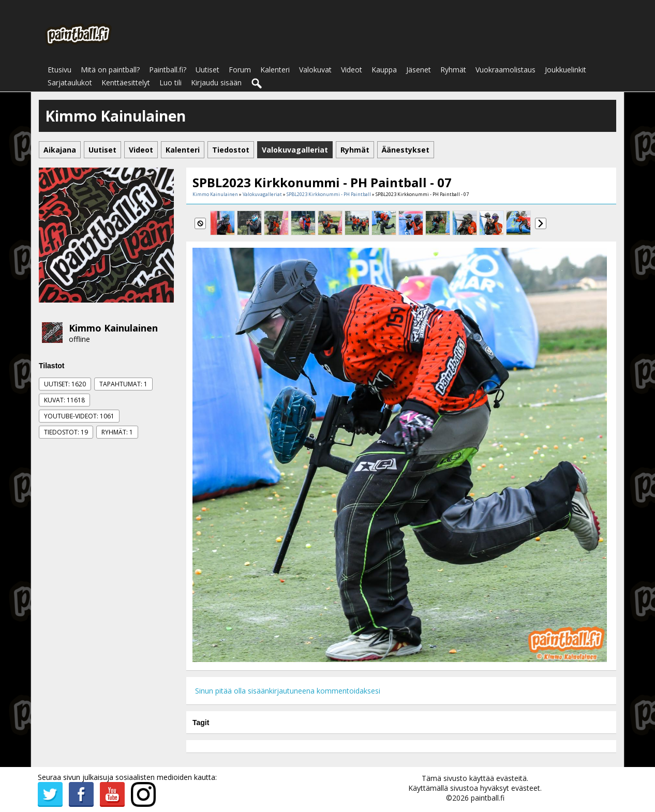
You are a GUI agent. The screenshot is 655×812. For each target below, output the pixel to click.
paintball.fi (488, 798)
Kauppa (384, 70)
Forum (240, 70)
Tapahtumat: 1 (123, 384)
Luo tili (170, 82)
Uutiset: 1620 (65, 384)
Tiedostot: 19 (66, 432)
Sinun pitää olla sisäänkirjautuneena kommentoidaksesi (288, 691)
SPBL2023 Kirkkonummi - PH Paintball (329, 194)
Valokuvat (315, 70)
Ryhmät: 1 (117, 432)
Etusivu (59, 70)
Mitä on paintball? (110, 70)
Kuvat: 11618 (64, 400)
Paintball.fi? (168, 70)
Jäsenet (419, 70)
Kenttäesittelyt (126, 82)
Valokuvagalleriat (262, 194)
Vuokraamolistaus (505, 70)
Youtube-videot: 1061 (79, 416)
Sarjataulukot (70, 82)
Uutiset (207, 70)
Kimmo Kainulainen (113, 328)
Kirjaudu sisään (216, 82)
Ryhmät (453, 70)
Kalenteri (275, 70)
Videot (352, 70)
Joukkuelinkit (565, 70)
